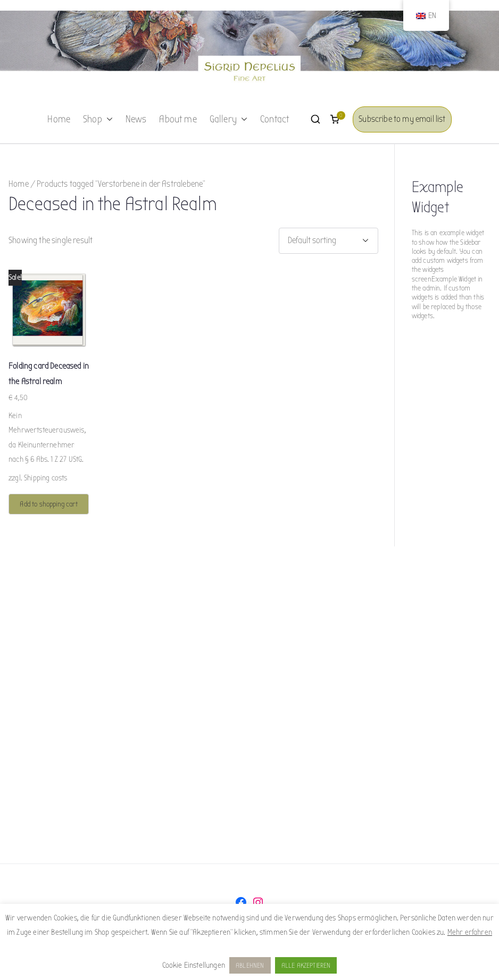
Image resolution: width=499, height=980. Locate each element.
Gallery (228, 120)
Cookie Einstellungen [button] (194, 965)
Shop (98, 120)
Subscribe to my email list (402, 119)
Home (59, 119)
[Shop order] (328, 241)
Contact (275, 119)
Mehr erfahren (470, 932)
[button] (107, 120)
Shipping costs (45, 478)
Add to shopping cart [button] (48, 504)
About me (178, 119)
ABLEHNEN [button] (250, 965)
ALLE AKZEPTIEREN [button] (306, 965)
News (136, 119)
